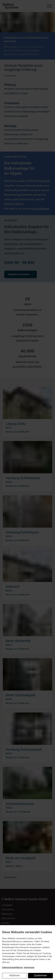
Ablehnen (15, 975)
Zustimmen (40, 975)
